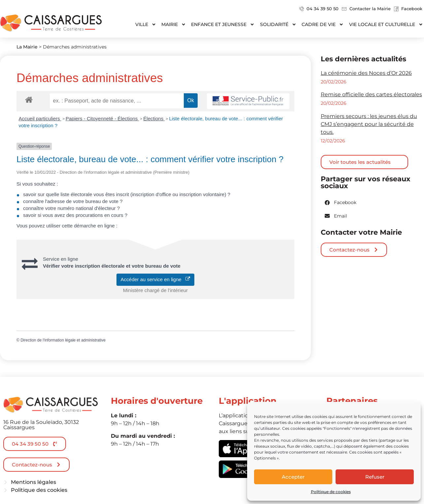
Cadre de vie (323, 24)
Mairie (174, 24)
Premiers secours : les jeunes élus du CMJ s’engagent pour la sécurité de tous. (369, 124)
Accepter (293, 477)
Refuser (375, 477)
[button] (341, 203)
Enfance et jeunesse (223, 24)
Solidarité (278, 24)
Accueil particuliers (40, 119)
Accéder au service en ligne (156, 279)
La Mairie (27, 47)
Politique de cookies (331, 492)
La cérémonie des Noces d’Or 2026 (366, 73)
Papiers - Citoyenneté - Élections (102, 119)
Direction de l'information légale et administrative (63, 340)
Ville (146, 24)
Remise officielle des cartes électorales (371, 94)
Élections (154, 119)
